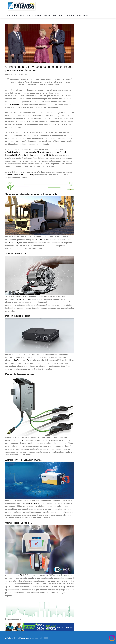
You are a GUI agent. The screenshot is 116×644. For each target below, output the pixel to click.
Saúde (79, 15)
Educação (47, 15)
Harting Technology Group (21, 360)
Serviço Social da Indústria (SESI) (37, 155)
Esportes (30, 15)
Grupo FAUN (13, 243)
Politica (15, 15)
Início (8, 15)
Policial (22, 15)
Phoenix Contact (18, 440)
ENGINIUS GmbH (42, 240)
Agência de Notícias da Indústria (20, 175)
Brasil (55, 15)
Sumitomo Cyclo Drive (22, 299)
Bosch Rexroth (34, 503)
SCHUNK (24, 575)
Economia (39, 15)
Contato (86, 15)
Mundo (61, 15)
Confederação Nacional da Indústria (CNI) (24, 152)
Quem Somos (70, 15)
